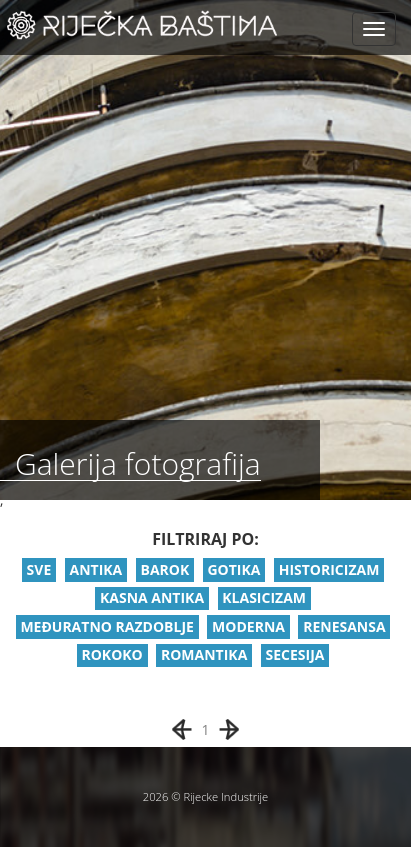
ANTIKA (95, 569)
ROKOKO (111, 654)
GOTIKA (233, 569)
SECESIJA (295, 654)
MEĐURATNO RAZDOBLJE (106, 626)
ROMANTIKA (204, 654)
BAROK (164, 569)
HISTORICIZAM (329, 569)
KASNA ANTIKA (152, 597)
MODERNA (248, 626)
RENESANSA (344, 626)
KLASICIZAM (264, 597)
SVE (39, 569)
